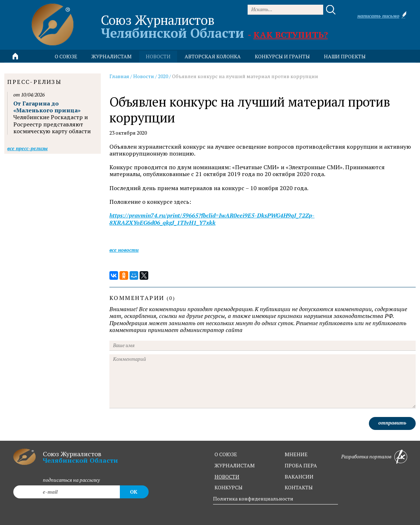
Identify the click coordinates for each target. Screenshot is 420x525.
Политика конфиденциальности (253, 499)
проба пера (301, 465)
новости (158, 56)
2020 (163, 76)
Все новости (124, 250)
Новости (144, 76)
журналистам (235, 465)
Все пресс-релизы (27, 148)
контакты (299, 487)
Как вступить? (291, 35)
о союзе (226, 454)
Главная (119, 76)
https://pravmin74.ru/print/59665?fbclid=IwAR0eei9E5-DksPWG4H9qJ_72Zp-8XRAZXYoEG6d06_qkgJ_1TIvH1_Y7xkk (212, 219)
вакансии (299, 477)
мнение (296, 454)
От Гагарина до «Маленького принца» (47, 107)
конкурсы (229, 487)
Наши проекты (345, 56)
